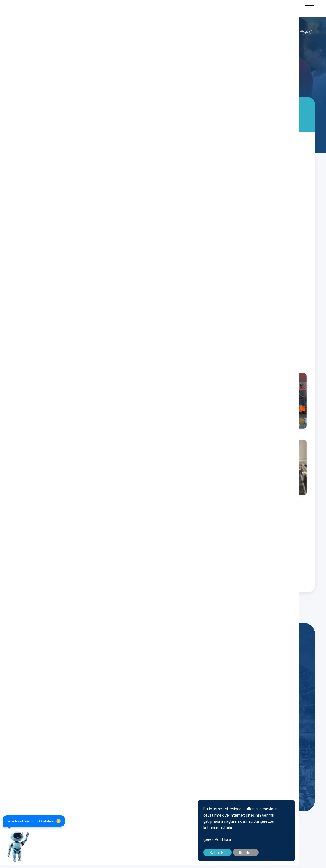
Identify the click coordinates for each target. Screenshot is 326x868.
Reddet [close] (273, 855)
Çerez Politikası (244, 842)
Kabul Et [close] (244, 855)
